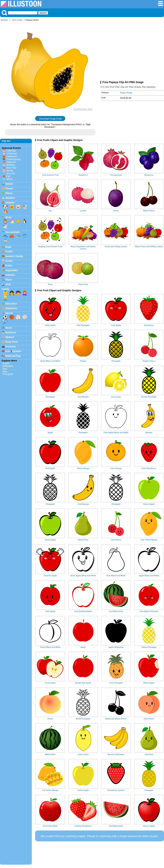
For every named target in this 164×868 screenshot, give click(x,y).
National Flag (13, 356)
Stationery (11, 308)
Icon (8, 351)
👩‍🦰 (25, 293)
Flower (9, 189)
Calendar (11, 151)
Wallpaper (8, 366)
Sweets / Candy (14, 256)
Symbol (17, 351)
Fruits (20, 20)
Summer (11, 173)
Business (11, 332)
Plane (9, 280)
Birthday (11, 165)
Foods (9, 252)
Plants (9, 193)
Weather (10, 198)
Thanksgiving (13, 159)
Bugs (8, 247)
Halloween (12, 156)
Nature (9, 184)
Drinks (9, 261)
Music (9, 328)
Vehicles (10, 275)
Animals (10, 203)
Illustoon (4, 20)
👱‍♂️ (5, 298)
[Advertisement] (132, 52)
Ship (8, 284)
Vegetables (12, 270)
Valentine (11, 162)
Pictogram (8, 374)
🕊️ (5, 226)
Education (11, 304)
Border (6, 363)
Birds (8, 217)
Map (5, 369)
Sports (9, 313)
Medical (10, 337)
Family (6, 289)
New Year (11, 168)
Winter (10, 179)
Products (11, 347)
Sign (5, 371)
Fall (8, 176)
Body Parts (12, 342)
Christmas (12, 153)
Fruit (14, 20)
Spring (10, 171)
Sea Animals (12, 232)
